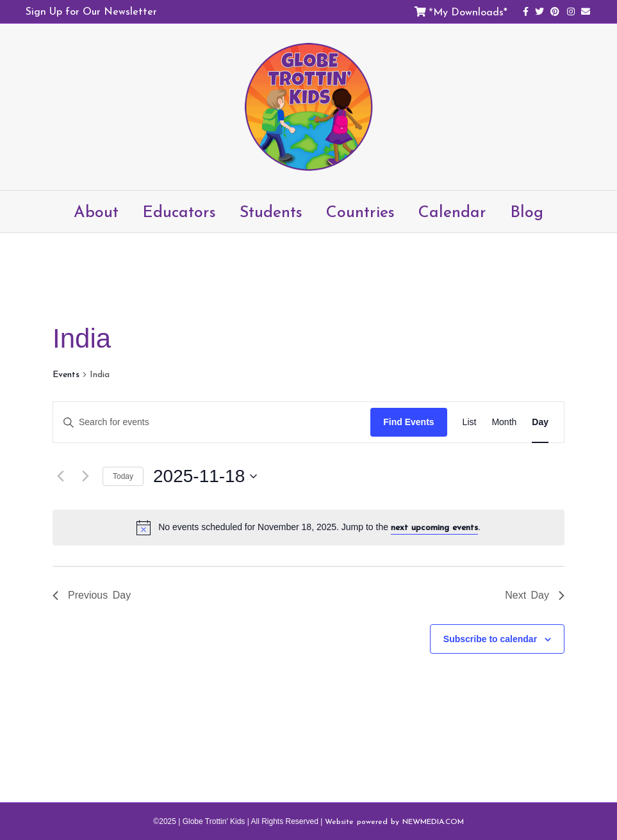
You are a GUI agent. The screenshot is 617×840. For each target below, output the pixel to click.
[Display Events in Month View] (504, 422)
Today (123, 476)
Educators (179, 211)
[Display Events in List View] (470, 422)
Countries (360, 211)
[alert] (308, 528)
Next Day (535, 595)
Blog (527, 211)
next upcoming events (434, 527)
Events (66, 375)
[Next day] (85, 476)
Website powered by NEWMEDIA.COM (394, 821)
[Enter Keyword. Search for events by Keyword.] (212, 422)
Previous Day (92, 595)
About (96, 211)
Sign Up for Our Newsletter (91, 11)
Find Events (408, 422)
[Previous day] (60, 476)
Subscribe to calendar (490, 639)
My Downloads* (470, 12)
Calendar (452, 211)
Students (271, 211)
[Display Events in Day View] (540, 422)
